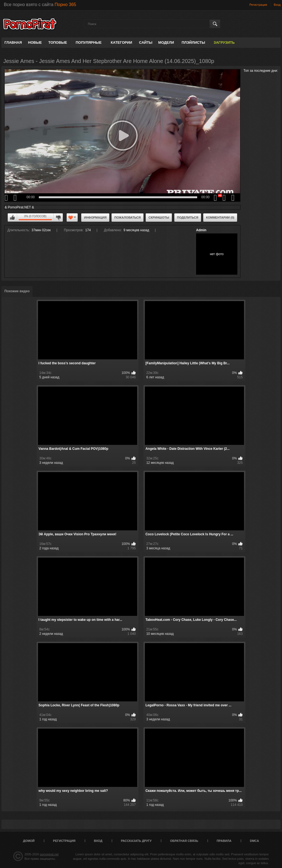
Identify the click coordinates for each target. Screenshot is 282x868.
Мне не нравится (58, 217)
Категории (121, 42)
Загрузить (224, 42)
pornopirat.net (49, 854)
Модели (166, 42)
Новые (35, 42)
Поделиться (188, 217)
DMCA (254, 841)
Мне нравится (12, 217)
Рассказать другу (136, 841)
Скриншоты (159, 217)
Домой (29, 841)
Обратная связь (184, 841)
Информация (95, 217)
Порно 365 (65, 5)
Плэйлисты (193, 42)
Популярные (89, 42)
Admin (201, 230)
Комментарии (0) (220, 217)
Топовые (58, 42)
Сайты (146, 42)
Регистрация (258, 5)
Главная (13, 42)
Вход (277, 5)
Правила (224, 841)
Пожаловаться (128, 217)
